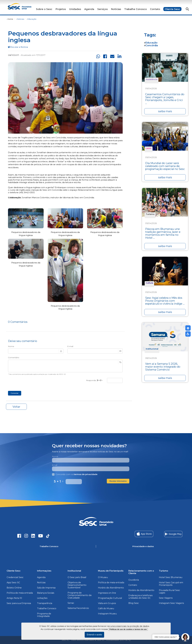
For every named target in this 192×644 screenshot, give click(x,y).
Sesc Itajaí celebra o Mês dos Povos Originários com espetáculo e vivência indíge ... (165, 301)
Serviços (103, 9)
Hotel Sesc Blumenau (171, 577)
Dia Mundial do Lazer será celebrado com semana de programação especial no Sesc (165, 166)
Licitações (42, 598)
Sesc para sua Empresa (19, 603)
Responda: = (95, 380)
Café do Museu (106, 608)
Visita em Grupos (107, 603)
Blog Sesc (134, 603)
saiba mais (165, 111)
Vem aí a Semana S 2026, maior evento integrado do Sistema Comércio (163, 367)
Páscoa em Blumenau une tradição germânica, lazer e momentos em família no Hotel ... (163, 233)
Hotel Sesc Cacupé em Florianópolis (171, 584)
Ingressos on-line (107, 593)
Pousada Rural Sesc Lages (169, 591)
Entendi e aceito (94, 635)
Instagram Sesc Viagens (171, 603)
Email (55, 465)
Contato (155, 9)
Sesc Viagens (166, 598)
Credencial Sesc (15, 577)
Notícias (116, 9)
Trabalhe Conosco (136, 9)
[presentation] (28, 383)
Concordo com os (75, 474)
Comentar (15, 393)
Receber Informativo (118, 481)
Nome (11, 346)
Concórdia (152, 45)
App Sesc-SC (13, 583)
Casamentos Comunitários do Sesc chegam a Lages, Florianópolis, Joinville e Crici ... (165, 99)
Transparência (45, 603)
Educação (32, 19)
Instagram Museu (107, 614)
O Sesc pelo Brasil (77, 577)
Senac (71, 603)
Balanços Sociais (46, 593)
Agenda (89, 9)
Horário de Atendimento (111, 588)
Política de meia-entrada (20, 593)
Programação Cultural (110, 598)
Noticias (21, 19)
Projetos (61, 9)
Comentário (14, 357)
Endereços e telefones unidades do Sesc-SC (140, 597)
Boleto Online (14, 588)
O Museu (103, 577)
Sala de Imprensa (46, 588)
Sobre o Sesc (44, 9)
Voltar (16, 407)
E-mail (70, 346)
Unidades (75, 9)
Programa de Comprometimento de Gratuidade (80, 595)
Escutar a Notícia (18, 47)
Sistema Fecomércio (78, 608)
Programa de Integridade (44, 615)
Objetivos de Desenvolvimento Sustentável (77, 585)
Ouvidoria (134, 580)
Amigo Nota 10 (14, 598)
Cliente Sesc (172, 9)
